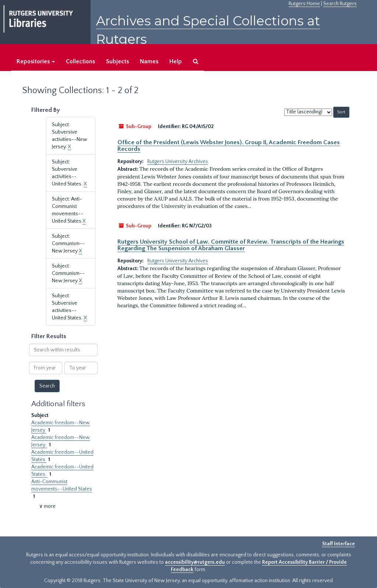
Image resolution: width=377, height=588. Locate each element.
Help (176, 61)
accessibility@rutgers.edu (195, 562)
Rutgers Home (304, 4)
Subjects (117, 61)
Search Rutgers (340, 4)
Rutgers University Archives (178, 162)
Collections (80, 61)
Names (149, 61)
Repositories (36, 61)
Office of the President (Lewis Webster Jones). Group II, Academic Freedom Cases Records (229, 146)
